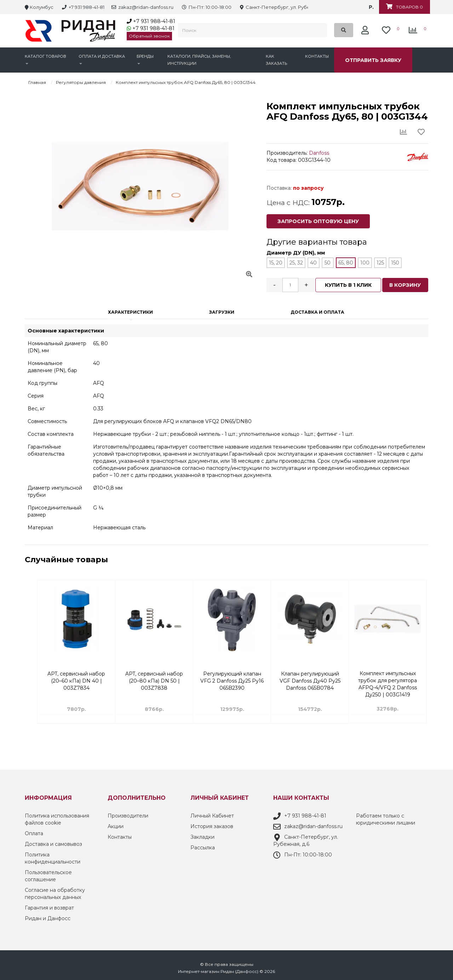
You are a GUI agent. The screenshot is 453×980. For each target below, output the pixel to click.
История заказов (212, 824)
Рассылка (203, 845)
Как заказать (276, 60)
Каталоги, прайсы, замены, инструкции (199, 60)
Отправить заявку (373, 60)
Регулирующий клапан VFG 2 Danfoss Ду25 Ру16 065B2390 (310, 675)
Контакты (317, 56)
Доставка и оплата (317, 310)
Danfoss (319, 153)
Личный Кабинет (212, 814)
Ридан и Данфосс (48, 916)
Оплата (34, 831)
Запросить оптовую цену (318, 221)
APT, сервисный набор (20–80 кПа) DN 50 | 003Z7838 (232, 675)
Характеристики (130, 310)
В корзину (405, 284)
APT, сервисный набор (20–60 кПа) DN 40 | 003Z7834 (154, 675)
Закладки (202, 835)
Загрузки (222, 310)
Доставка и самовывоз (53, 842)
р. (371, 7)
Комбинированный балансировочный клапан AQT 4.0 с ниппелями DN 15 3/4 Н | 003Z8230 (76, 675)
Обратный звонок (149, 36)
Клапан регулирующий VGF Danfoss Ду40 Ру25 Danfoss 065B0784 (388, 675)
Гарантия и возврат (49, 906)
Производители (128, 814)
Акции (116, 824)
